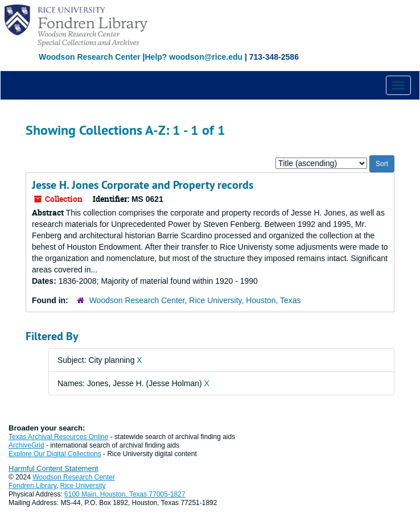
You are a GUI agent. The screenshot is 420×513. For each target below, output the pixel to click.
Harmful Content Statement (53, 468)
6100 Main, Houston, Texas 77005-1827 (125, 494)
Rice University (83, 486)
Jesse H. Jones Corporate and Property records (143, 185)
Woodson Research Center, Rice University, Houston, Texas (195, 300)
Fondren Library (32, 486)
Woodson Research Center (90, 57)
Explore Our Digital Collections (55, 454)
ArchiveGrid (26, 445)
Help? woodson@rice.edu (193, 57)
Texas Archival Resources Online (58, 437)
